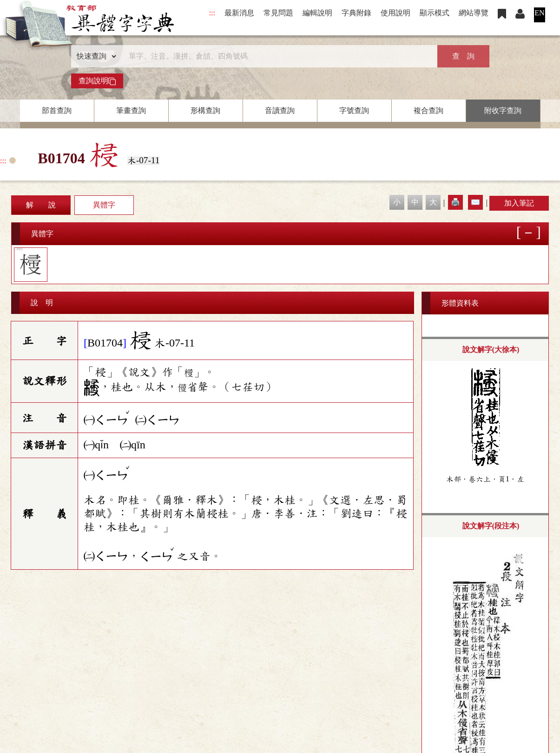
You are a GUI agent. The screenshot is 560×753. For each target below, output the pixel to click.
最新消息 (239, 13)
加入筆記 (519, 203)
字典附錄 (356, 13)
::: (212, 13)
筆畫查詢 (131, 110)
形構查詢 (205, 110)
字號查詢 (354, 110)
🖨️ (455, 202)
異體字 (104, 205)
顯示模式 (435, 13)
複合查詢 (428, 110)
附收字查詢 (503, 110)
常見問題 (278, 13)
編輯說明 (317, 13)
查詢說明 (97, 81)
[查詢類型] (94, 56)
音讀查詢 (280, 110)
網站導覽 (474, 13)
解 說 (41, 205)
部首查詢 (57, 110)
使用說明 (395, 13)
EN (539, 13)
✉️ (475, 202)
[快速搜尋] (277, 56)
